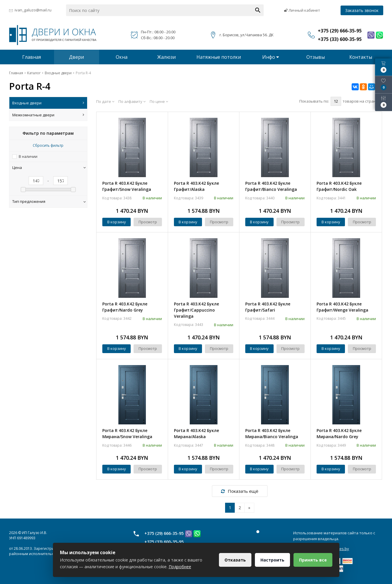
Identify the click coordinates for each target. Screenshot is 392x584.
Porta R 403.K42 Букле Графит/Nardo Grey (125, 307)
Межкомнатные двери (48, 115)
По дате (105, 101)
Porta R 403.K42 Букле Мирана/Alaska (196, 433)
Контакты (361, 57)
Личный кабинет (302, 10)
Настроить (272, 560)
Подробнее (180, 567)
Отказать (235, 560)
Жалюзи (166, 57)
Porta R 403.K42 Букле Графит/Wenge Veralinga (342, 307)
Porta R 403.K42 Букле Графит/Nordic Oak (339, 186)
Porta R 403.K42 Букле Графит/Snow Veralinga (127, 186)
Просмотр (148, 222)
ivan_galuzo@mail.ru (33, 10)
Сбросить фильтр (48, 145)
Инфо (271, 57)
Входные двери (48, 103)
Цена (49, 167)
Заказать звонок (362, 10)
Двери (76, 57)
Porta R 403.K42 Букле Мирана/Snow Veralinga (127, 433)
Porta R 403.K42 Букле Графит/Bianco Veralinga (271, 186)
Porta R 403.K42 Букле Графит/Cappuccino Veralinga (196, 310)
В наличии (28, 157)
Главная (32, 57)
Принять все (313, 560)
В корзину (117, 222)
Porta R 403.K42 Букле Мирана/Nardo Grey (339, 433)
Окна (122, 57)
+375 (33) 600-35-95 (164, 542)
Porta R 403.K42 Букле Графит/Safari (268, 307)
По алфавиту (132, 101)
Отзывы (316, 57)
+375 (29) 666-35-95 (164, 533)
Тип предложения (49, 201)
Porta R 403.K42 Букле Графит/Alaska (196, 186)
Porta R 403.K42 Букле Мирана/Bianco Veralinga (272, 433)
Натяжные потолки (219, 57)
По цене (159, 101)
